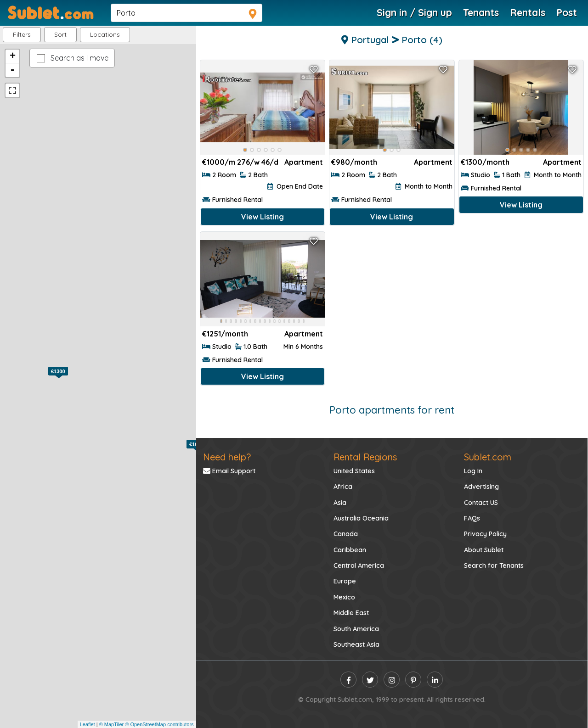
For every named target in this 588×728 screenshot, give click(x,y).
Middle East (351, 613)
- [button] (12, 70)
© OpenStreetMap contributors (159, 724)
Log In (473, 471)
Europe (345, 581)
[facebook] (348, 680)
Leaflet (88, 724)
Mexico (344, 597)
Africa (343, 487)
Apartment (304, 162)
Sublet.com (488, 457)
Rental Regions (365, 457)
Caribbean (350, 550)
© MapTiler (112, 724)
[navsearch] (187, 13)
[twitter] (370, 680)
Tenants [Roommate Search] (481, 12)
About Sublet (484, 550)
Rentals (528, 12)
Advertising (481, 487)
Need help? (227, 457)
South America (356, 629)
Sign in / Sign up (414, 12)
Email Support (229, 471)
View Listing (263, 217)
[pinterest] (413, 680)
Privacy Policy (485, 534)
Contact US (481, 503)
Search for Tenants (494, 566)
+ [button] (13, 56)
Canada (346, 534)
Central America (359, 566)
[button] (105, 35)
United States (354, 471)
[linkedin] (435, 680)
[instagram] (392, 680)
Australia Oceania (361, 518)
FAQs (472, 518)
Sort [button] (60, 34)
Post (567, 12)
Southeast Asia (356, 644)
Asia (340, 503)
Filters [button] (22, 34)
